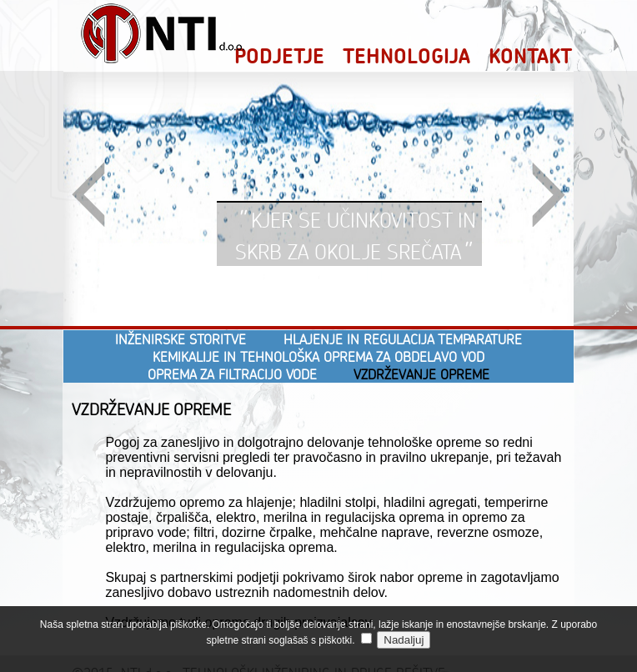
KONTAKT (530, 55)
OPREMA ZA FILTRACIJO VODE (232, 374)
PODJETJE (279, 55)
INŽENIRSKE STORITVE (181, 339)
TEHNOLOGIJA (406, 55)
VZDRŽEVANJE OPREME (421, 374)
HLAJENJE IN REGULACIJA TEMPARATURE (403, 339)
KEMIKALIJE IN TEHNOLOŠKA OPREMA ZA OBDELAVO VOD (318, 356)
